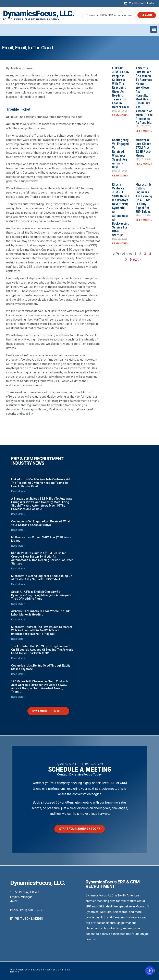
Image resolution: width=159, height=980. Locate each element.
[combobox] (109, 15)
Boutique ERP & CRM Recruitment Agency (31, 20)
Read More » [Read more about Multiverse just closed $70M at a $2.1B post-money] (144, 164)
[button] (154, 29)
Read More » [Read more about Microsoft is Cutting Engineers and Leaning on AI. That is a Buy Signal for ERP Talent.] (144, 220)
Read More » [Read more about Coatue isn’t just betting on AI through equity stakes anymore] (18, 674)
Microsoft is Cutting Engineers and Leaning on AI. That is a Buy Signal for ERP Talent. (144, 198)
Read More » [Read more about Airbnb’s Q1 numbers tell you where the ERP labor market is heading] (18, 620)
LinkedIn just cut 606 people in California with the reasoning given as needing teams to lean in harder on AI (121, 88)
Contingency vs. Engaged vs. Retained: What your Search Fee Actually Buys (120, 154)
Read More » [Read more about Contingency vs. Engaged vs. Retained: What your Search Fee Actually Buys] (120, 176)
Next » (135, 259)
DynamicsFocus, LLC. (39, 14)
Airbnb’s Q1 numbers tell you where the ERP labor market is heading (41, 613)
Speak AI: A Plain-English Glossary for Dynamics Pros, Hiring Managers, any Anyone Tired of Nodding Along (41, 595)
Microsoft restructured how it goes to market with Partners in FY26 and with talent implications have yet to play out (41, 630)
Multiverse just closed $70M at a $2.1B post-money (143, 148)
